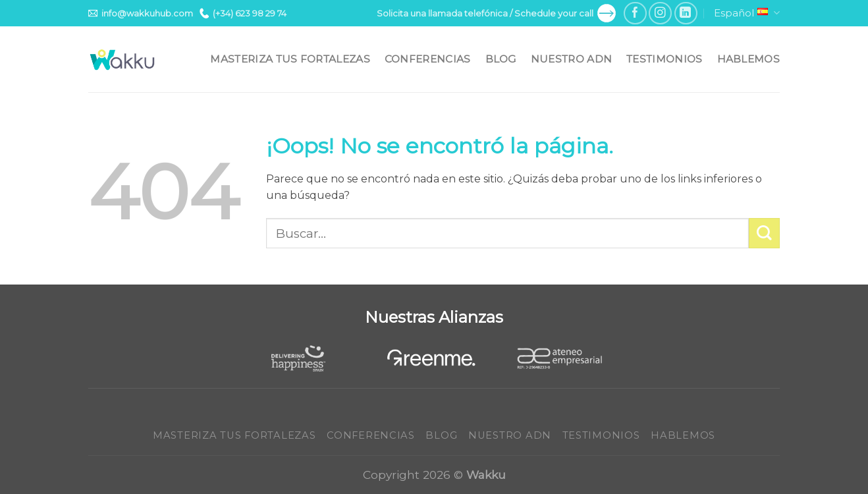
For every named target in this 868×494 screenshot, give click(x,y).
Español (747, 13)
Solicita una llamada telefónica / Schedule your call (496, 13)
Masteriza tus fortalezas (290, 59)
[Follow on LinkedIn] (686, 14)
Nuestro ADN (571, 59)
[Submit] (764, 233)
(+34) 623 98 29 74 (243, 13)
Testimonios (664, 59)
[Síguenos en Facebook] (635, 14)
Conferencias (428, 59)
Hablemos (748, 59)
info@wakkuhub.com (141, 13)
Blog (501, 59)
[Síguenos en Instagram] (660, 14)
